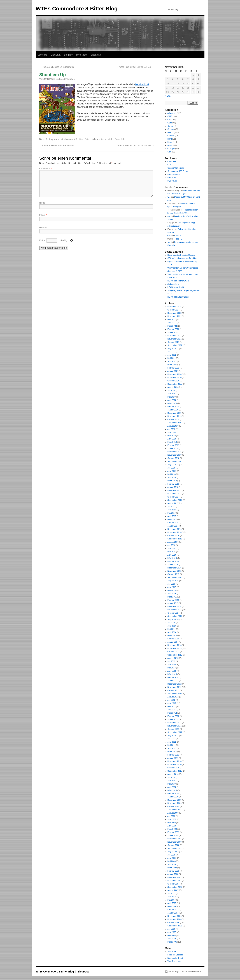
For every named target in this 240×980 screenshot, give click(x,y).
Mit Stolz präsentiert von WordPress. (186, 972)
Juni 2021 (172, 355)
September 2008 (175, 848)
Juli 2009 (171, 816)
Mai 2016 (172, 552)
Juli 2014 (171, 623)
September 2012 (175, 694)
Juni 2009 (172, 819)
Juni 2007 (172, 897)
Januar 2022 (173, 332)
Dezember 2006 (174, 916)
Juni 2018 (172, 471)
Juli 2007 (171, 893)
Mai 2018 (172, 474)
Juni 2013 (172, 665)
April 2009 (172, 826)
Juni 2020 (172, 394)
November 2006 (174, 919)
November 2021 (174, 339)
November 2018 (174, 455)
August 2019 (173, 426)
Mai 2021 (172, 358)
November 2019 (174, 416)
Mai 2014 (172, 629)
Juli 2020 (171, 390)
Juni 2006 (172, 932)
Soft (169, 152)
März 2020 (172, 403)
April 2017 (172, 516)
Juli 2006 (171, 929)
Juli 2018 (171, 468)
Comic (170, 126)
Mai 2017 (172, 513)
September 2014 (175, 616)
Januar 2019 (173, 448)
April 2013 (172, 671)
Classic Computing (176, 168)
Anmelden (172, 952)
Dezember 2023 (174, 313)
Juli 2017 (171, 506)
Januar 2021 (173, 371)
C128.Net (172, 161)
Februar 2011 (173, 755)
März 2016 (172, 558)
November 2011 (174, 726)
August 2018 (173, 465)
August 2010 (173, 774)
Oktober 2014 (173, 613)
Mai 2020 (172, 397)
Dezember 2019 (174, 413)
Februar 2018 (173, 484)
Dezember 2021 (174, 336)
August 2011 (173, 735)
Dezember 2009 (174, 800)
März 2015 (172, 597)
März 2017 (172, 519)
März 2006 (172, 942)
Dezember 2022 (174, 316)
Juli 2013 (171, 661)
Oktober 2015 (173, 574)
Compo (171, 129)
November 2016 (174, 532)
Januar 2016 (173, 565)
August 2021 (173, 348)
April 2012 (172, 710)
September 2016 (175, 539)
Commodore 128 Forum (178, 171)
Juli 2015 (171, 584)
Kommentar (46, 169)
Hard (170, 139)
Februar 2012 (173, 716)
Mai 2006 (172, 935)
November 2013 (174, 648)
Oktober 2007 (173, 884)
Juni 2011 (172, 742)
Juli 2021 (171, 352)
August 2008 (173, 852)
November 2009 (174, 803)
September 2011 (175, 732)
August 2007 (173, 890)
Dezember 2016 (174, 529)
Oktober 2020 (173, 381)
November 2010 (174, 764)
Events (171, 132)
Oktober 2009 (173, 806)
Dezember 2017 (174, 490)
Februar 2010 (173, 793)
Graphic (171, 136)
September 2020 (175, 384)
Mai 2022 (172, 319)
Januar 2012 (173, 719)
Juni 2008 (172, 858)
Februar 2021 (173, 368)
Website (43, 228)
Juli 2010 (171, 777)
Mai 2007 (172, 900)
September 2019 (175, 423)
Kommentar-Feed (175, 958)
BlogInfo (68, 55)
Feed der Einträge (175, 955)
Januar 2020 (173, 410)
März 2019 (172, 442)
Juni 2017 (172, 510)
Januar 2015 (173, 603)
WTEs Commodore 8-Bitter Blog (77, 9)
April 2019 (172, 439)
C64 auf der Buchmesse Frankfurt (182, 258)
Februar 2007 (173, 910)
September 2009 (175, 810)
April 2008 (172, 864)
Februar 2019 (173, 445)
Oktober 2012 (173, 690)
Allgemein (172, 113)
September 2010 (175, 771)
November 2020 (174, 377)
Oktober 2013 (173, 652)
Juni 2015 (172, 587)
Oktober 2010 (173, 768)
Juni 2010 (172, 781)
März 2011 (172, 752)
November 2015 (174, 571)
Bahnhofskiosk (142, 84)
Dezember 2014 (174, 606)
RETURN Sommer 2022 (178, 281)
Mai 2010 (172, 784)
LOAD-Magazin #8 (176, 287)
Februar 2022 (173, 329)
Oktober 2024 (173, 310)
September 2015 (175, 577)
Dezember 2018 (174, 452)
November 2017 (174, 494)
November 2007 (174, 881)
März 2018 (172, 481)
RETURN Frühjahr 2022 (178, 297)
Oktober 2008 (173, 845)
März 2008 (172, 868)
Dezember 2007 (174, 877)
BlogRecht (82, 55)
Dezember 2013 (174, 645)
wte (73, 79)
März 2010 (172, 790)
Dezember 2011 (174, 723)
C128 (170, 116)
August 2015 (173, 581)
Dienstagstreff (174, 174)
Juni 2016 (172, 548)
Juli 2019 (171, 429)
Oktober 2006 (173, 922)
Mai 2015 (172, 590)
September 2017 (175, 500)
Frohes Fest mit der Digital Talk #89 (136, 67)
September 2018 (175, 461)
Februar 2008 (173, 871)
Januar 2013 (173, 681)
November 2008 (174, 842)
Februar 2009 (173, 832)
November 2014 (174, 610)
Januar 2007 (173, 913)
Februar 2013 (173, 677)
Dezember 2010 (174, 761)
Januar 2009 (173, 835)
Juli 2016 (171, 545)
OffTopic (171, 149)
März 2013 (172, 674)
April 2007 (172, 903)
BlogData (56, 55)
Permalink (119, 139)
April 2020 (172, 400)
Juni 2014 (172, 626)
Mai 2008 (172, 861)
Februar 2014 (173, 639)
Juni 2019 (172, 432)
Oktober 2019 (173, 419)
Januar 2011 (173, 758)
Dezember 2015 (174, 568)
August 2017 (173, 503)
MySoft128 (172, 181)
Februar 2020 (173, 407)
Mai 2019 (172, 436)
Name (43, 203)
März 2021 (172, 365)
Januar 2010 (173, 797)
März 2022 (172, 326)
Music (170, 145)
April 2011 (172, 748)
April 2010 (172, 787)
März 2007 (172, 906)
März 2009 (172, 829)
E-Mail (43, 215)
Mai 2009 (172, 823)
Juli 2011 (171, 739)
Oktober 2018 (173, 458)
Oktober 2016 (173, 536)
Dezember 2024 (174, 307)
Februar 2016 (173, 561)
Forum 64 (172, 178)
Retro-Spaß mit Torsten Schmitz (181, 255)
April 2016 (172, 555)
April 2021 (172, 361)
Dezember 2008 (174, 839)
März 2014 (172, 635)
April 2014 (172, 632)
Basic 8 (178, 236)
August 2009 (173, 813)
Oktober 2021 (173, 342)
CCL (169, 165)
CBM (170, 123)
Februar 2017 (173, 523)
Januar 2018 (173, 487)
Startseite (42, 55)
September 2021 (175, 345)
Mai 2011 (172, 745)
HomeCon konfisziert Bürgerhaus (57, 67)
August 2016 (173, 542)
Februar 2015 (173, 600)
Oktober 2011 (173, 729)
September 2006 (175, 926)
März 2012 (172, 713)
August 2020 (173, 387)
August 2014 (173, 619)
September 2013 (175, 655)
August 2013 (173, 658)
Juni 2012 (172, 703)
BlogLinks (96, 55)
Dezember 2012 (174, 684)
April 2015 (172, 594)
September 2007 (175, 887)
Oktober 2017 (173, 497)
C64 (169, 119)
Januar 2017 (173, 526)
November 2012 (174, 687)
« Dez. (168, 96)
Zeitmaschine (173, 284)
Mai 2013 (172, 668)
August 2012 (173, 697)
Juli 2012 (171, 700)
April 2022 (172, 323)
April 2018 (172, 477)
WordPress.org (174, 961)
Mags (68, 139)
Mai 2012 (172, 706)
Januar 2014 (173, 642)
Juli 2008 (171, 855)
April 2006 (172, 939)
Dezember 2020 (174, 374)
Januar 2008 (173, 874)
